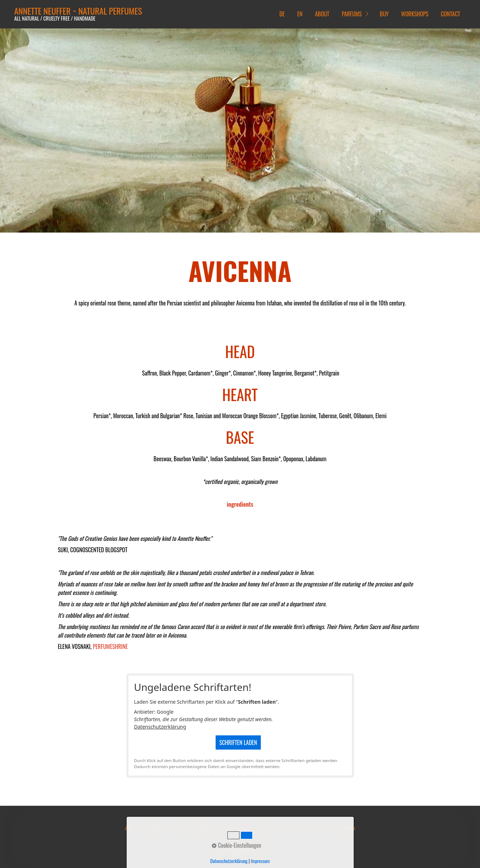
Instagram (345, 828)
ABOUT (322, 14)
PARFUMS (352, 14)
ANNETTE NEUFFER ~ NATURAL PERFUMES (78, 11)
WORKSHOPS (415, 14)
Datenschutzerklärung (160, 727)
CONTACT (450, 14)
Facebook (318, 828)
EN (300, 14)
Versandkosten (155, 828)
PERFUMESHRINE (110, 646)
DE (282, 14)
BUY (384, 14)
